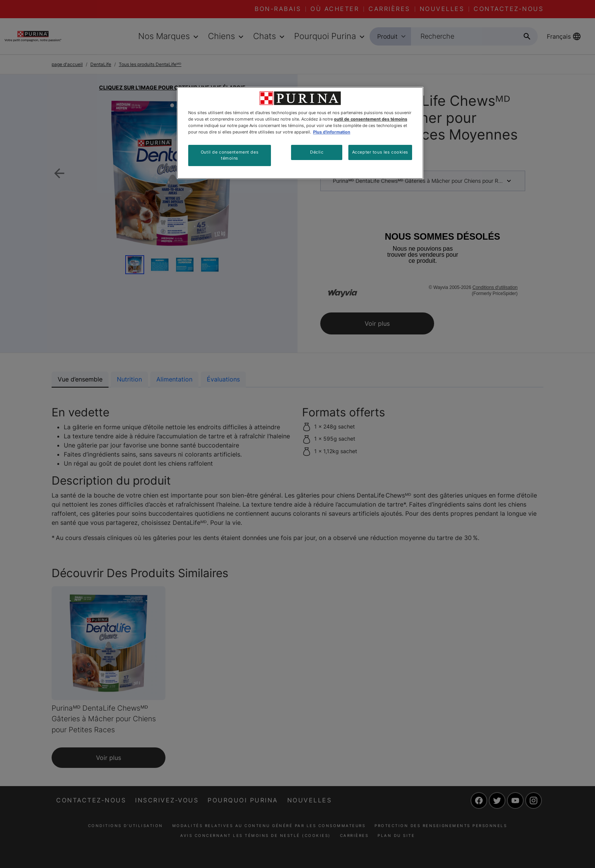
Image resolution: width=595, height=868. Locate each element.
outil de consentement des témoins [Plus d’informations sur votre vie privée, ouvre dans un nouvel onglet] (371, 119)
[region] (300, 133)
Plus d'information (332, 132)
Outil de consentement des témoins (230, 155)
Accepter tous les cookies (380, 152)
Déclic (317, 152)
